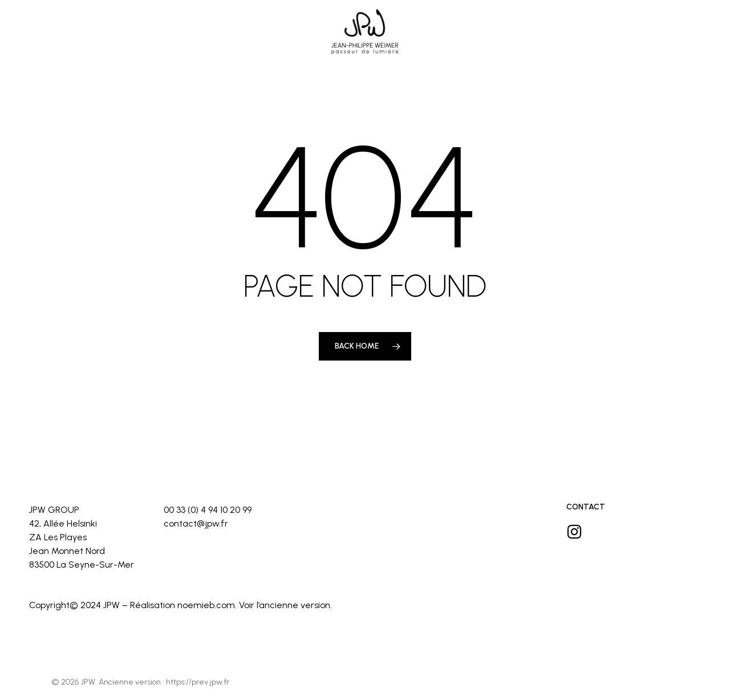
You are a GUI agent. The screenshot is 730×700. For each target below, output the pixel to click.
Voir (247, 605)
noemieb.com (206, 605)
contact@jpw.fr (196, 523)
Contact (586, 507)
